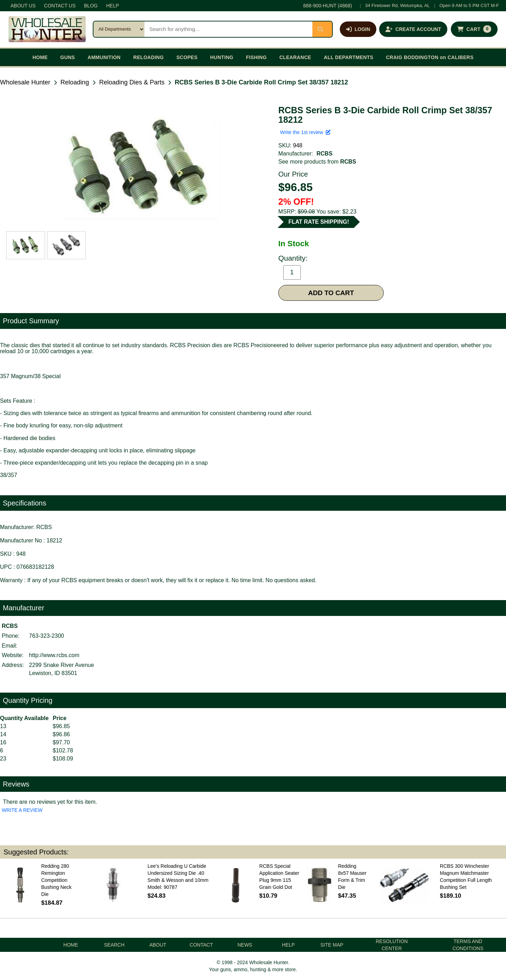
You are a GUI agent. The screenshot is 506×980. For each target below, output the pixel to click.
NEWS (245, 945)
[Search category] (119, 29)
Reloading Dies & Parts (132, 82)
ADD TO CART (331, 293)
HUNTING (222, 57)
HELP (113, 6)
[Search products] (228, 29)
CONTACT (202, 945)
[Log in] (358, 29)
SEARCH (114, 945)
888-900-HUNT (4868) (328, 6)
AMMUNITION (104, 57)
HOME (40, 57)
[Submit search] (322, 29)
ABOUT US (23, 6)
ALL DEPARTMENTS (348, 57)
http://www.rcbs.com (54, 655)
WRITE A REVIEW (22, 810)
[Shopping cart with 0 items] (474, 29)
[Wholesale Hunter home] (47, 29)
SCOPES (187, 57)
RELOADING (148, 57)
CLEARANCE (295, 57)
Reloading (75, 82)
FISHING (256, 57)
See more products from (317, 162)
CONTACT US (60, 6)
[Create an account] (413, 29)
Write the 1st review (305, 132)
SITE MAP (332, 945)
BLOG (91, 6)
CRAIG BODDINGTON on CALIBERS (430, 57)
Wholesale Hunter (25, 82)
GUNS (68, 57)
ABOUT (158, 945)
